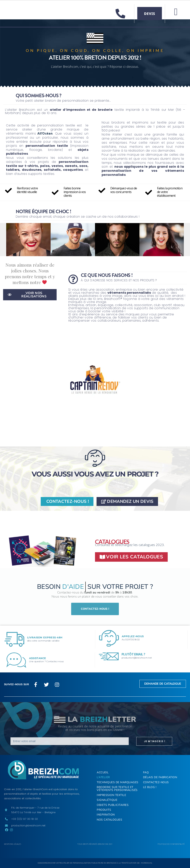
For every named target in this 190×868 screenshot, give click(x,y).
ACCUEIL (103, 772)
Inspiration (106, 815)
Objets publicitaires (113, 805)
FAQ (146, 772)
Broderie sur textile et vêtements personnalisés (117, 789)
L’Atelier (103, 777)
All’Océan (45, 133)
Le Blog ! (150, 787)
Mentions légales (13, 844)
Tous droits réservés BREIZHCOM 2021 (95, 844)
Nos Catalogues (109, 820)
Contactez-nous (156, 782)
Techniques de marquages (118, 782)
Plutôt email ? (133, 654)
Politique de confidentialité (171, 844)
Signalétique (107, 800)
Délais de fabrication (160, 777)
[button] (176, 12)
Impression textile (111, 795)
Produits (104, 810)
